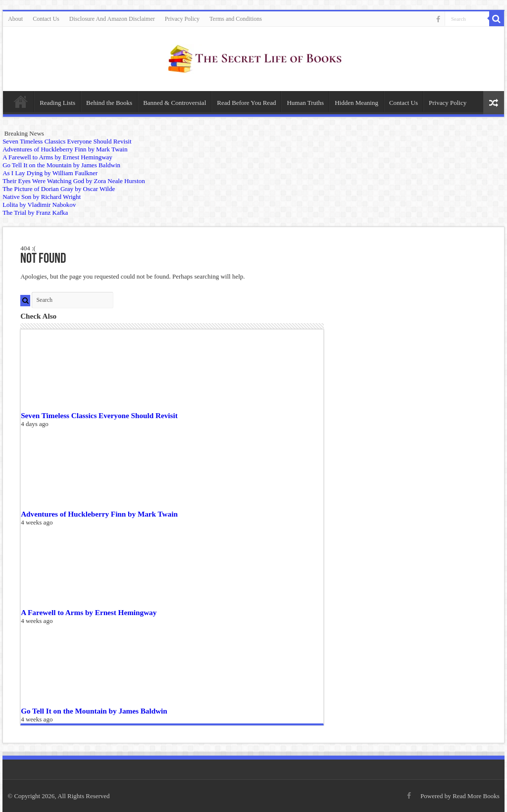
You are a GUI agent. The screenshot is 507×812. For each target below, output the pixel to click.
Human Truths (305, 103)
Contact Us (46, 19)
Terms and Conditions (236, 19)
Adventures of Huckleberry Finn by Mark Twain (99, 514)
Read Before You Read (246, 103)
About (15, 19)
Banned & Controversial (175, 103)
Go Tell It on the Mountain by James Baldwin (94, 711)
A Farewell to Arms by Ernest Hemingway (89, 612)
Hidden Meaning (356, 103)
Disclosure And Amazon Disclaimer (112, 19)
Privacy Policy (182, 19)
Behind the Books (109, 103)
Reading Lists (57, 103)
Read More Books (476, 796)
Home (21, 101)
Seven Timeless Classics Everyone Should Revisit (99, 415)
